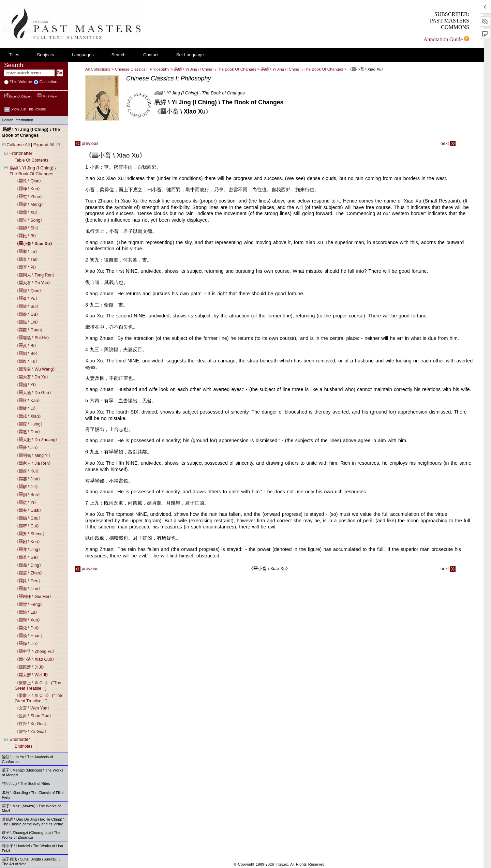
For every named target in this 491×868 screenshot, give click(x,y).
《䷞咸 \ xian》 (29, 416)
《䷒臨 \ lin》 (27, 322)
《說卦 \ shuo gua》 (34, 716)
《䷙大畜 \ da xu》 (33, 377)
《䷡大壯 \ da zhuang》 (37, 440)
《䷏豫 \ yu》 (27, 299)
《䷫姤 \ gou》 (29, 518)
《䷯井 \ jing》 (28, 550)
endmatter (20, 739)
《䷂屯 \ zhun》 (29, 197)
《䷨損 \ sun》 (28, 495)
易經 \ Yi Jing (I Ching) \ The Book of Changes (215, 69)
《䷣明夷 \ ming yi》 (34, 455)
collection (48, 82)
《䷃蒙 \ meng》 (30, 205)
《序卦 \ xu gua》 (32, 724)
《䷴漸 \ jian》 (28, 589)
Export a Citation (18, 96)
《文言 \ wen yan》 (33, 708)
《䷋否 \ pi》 (26, 267)
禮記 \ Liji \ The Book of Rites (26, 783)
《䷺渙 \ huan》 (30, 636)
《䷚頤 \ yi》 (26, 385)
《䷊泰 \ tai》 (27, 259)
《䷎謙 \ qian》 (29, 291)
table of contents (32, 160)
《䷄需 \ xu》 (27, 212)
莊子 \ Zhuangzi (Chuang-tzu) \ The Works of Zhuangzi (31, 835)
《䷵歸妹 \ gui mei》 (34, 597)
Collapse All (18, 145)
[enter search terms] (29, 73)
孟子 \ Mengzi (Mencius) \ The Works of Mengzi (33, 773)
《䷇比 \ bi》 (26, 236)
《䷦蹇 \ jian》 (28, 479)
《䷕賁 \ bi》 (26, 346)
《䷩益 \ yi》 (26, 503)
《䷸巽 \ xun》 (28, 620)
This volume (20, 82)
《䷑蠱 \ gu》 (27, 314)
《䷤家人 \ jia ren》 (34, 463)
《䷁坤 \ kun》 (28, 189)
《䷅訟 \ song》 (29, 220)
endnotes (24, 746)
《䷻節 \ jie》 (27, 644)
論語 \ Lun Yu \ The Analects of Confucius (28, 759)
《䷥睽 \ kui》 (28, 471)
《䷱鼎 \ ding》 (29, 565)
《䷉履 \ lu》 (27, 252)
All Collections (98, 69)
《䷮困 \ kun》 (28, 542)
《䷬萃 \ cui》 (28, 526)
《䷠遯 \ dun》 (28, 432)
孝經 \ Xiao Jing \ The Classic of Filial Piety (33, 795)
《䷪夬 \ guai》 (29, 510)
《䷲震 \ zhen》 (29, 573)
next (448, 143)
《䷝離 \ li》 (26, 408)
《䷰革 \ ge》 (27, 557)
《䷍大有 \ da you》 (33, 283)
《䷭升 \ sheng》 (31, 534)
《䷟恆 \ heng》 (30, 424)
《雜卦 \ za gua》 (32, 732)
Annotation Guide (446, 39)
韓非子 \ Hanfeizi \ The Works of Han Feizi (33, 848)
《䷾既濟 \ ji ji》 (30, 667)
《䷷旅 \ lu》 (27, 612)
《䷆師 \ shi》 (28, 228)
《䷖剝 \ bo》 (27, 354)
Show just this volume (25, 109)
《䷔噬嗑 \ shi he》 (33, 338)
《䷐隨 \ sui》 (28, 306)
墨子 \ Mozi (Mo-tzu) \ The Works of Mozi (32, 808)
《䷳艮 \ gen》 (29, 581)
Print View (47, 96)
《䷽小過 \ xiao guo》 (35, 659)
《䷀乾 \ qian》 (29, 181)
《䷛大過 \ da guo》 (34, 393)
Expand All (44, 145)
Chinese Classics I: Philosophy (142, 69)
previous (87, 143)
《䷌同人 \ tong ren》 (36, 275)
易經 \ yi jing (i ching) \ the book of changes (303, 69)
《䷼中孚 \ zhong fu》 (36, 652)
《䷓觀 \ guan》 (30, 330)
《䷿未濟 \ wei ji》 (32, 675)
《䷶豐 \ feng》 (29, 604)
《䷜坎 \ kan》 (28, 401)
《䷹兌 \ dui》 (28, 628)
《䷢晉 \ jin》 (27, 448)
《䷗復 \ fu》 (27, 361)
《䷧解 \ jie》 (27, 487)
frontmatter (21, 153)
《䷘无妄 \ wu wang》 (36, 369)
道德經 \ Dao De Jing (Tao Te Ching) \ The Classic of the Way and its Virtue (33, 822)
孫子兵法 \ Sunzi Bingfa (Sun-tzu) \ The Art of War (31, 862)
